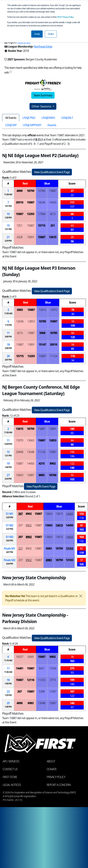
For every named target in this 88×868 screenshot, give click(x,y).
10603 (20, 475)
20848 (20, 452)
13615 (53, 237)
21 (8, 237)
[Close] (81, 596)
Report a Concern (59, 785)
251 (53, 226)
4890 (20, 191)
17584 (42, 214)
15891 (31, 237)
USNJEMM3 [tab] (48, 118)
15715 (42, 226)
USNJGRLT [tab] (67, 118)
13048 (31, 452)
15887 (53, 191)
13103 (70, 548)
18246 (42, 202)
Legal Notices (12, 785)
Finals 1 (9, 548)
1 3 (10, 537)
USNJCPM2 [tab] (29, 118)
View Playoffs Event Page (41, 486)
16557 (20, 657)
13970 (54, 310)
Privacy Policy (65, 17)
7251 (20, 226)
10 (8, 214)
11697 (53, 691)
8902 (53, 463)
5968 (42, 333)
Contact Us (10, 769)
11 (8, 333)
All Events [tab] (11, 118)
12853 (31, 321)
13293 (30, 214)
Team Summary (43, 95)
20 (8, 356)
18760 (53, 475)
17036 (53, 668)
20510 (20, 202)
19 (8, 463)
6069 (31, 657)
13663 (31, 440)
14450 (53, 202)
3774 (53, 680)
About (51, 761)
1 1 (10, 514)
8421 (42, 668)
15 (8, 226)
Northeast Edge (43, 46)
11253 (42, 680)
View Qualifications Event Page (52, 172)
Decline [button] (51, 34)
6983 (20, 310)
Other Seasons (42, 106)
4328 (20, 237)
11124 (54, 356)
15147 (42, 344)
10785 (42, 191)
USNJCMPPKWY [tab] (32, 125)
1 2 (10, 525)
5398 (42, 691)
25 (8, 703)
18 (8, 344)
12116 (31, 680)
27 (8, 475)
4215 (53, 214)
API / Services (11, 761)
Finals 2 (9, 560)
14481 (20, 668)
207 (20, 514)
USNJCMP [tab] (11, 125)
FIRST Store (10, 777)
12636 (20, 321)
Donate (52, 769)
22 (8, 691)
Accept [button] (37, 34)
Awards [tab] (52, 125)
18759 (30, 191)
